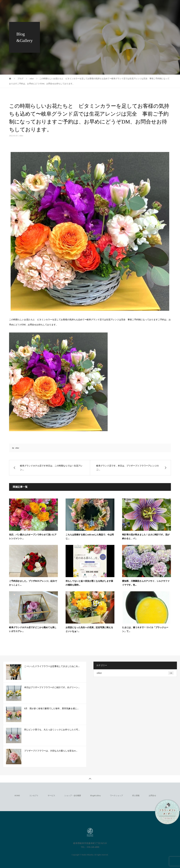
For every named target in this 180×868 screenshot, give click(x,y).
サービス (44, 5)
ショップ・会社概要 (67, 5)
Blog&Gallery (91, 5)
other (21, 136)
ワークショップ (113, 5)
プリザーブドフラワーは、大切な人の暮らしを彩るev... (51, 751)
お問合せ (25, 16)
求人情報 (158, 5)
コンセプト (26, 5)
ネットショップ (137, 5)
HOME (17, 796)
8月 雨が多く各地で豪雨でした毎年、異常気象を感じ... (51, 709)
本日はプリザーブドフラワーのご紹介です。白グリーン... (52, 687)
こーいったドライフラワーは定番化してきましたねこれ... (52, 666)
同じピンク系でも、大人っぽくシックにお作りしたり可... (52, 730)
